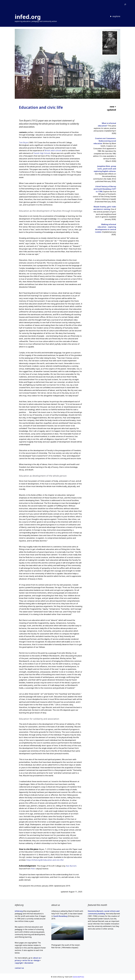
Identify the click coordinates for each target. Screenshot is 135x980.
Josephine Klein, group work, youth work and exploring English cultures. (105, 169)
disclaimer (29, 963)
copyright (19, 963)
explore (116, 16)
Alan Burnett (71, 866)
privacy (18, 960)
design (37, 960)
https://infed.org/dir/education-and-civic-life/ (45, 860)
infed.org (28, 17)
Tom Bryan (24, 142)
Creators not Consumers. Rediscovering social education (105, 141)
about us (37, 958)
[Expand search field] (125, 5)
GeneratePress (78, 977)
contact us (19, 968)
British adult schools (53, 150)
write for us (27, 960)
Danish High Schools (42, 153)
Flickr (33, 869)
